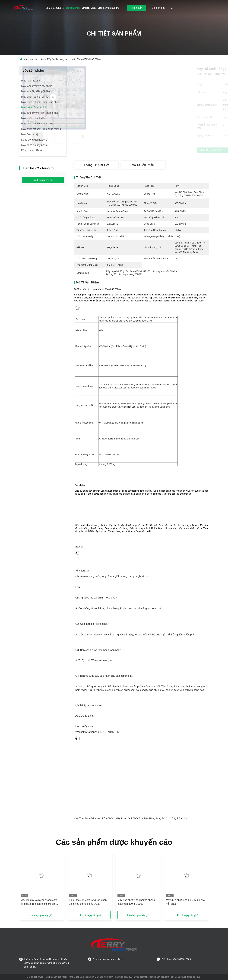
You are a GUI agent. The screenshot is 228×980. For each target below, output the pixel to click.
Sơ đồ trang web (35, 977)
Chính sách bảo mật (56, 977)
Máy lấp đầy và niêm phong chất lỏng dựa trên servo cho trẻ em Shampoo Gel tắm (39, 902)
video (94, 8)
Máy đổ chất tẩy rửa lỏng (172, 819)
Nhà (48, 8)
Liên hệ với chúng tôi (109, 8)
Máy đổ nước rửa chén (99, 819)
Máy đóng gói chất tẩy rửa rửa (135, 819)
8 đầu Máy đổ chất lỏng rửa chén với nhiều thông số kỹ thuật (88, 902)
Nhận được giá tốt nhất (160, 150)
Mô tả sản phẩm (143, 165)
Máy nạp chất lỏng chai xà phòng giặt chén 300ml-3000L (136, 902)
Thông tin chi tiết (96, 165)
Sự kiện (85, 8)
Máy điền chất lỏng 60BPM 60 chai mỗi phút (186, 902)
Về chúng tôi (58, 8)
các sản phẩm (73, 8)
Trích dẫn (137, 8)
